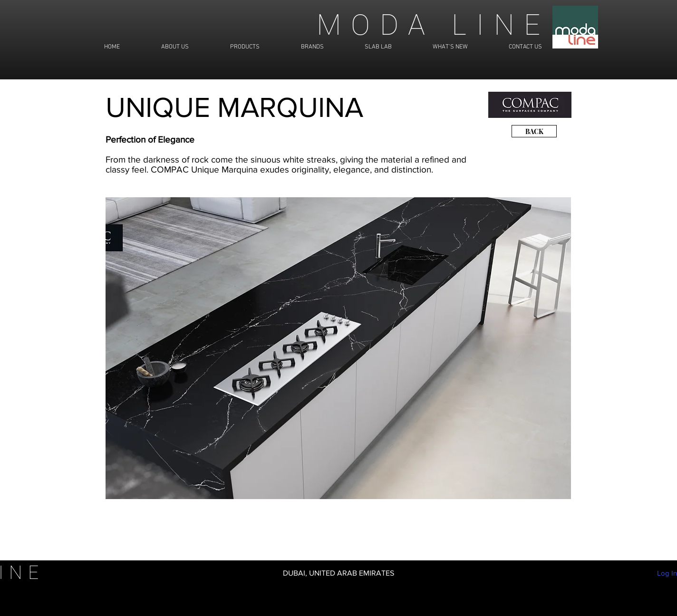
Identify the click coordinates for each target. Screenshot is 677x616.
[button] (338, 348)
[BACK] (534, 131)
